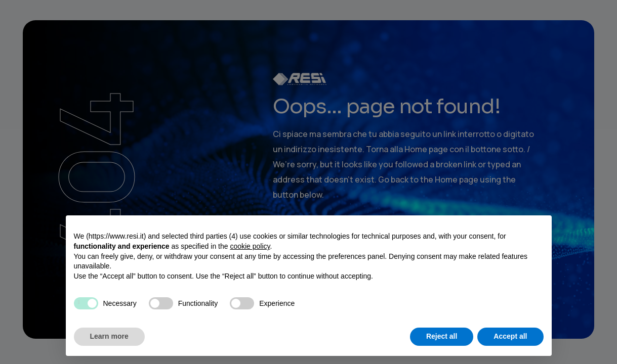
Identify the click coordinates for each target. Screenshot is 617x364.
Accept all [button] (510, 336)
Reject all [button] (442, 336)
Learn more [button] (109, 336)
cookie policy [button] (250, 246)
